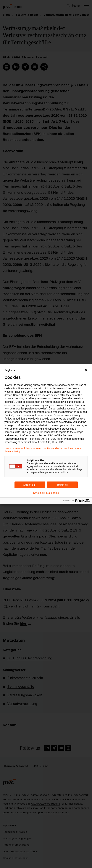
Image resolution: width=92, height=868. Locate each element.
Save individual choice (46, 493)
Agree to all (30, 485)
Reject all (62, 485)
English (10, 370)
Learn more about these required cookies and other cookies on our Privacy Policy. (43, 450)
